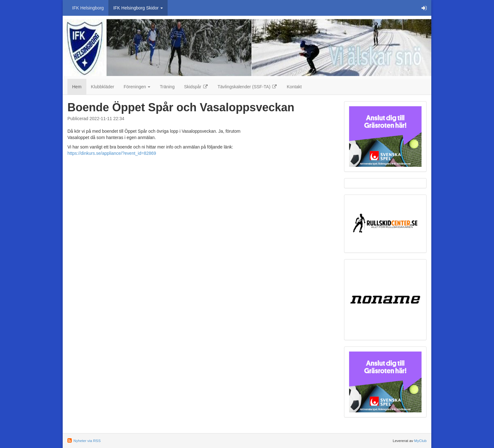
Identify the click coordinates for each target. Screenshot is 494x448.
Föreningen (137, 87)
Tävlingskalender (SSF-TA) (248, 87)
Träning (167, 87)
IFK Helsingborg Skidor (138, 8)
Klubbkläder (103, 87)
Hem (77, 87)
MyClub (420, 441)
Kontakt (294, 87)
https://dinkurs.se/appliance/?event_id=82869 (112, 153)
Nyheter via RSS (87, 441)
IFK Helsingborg (88, 8)
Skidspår (196, 87)
